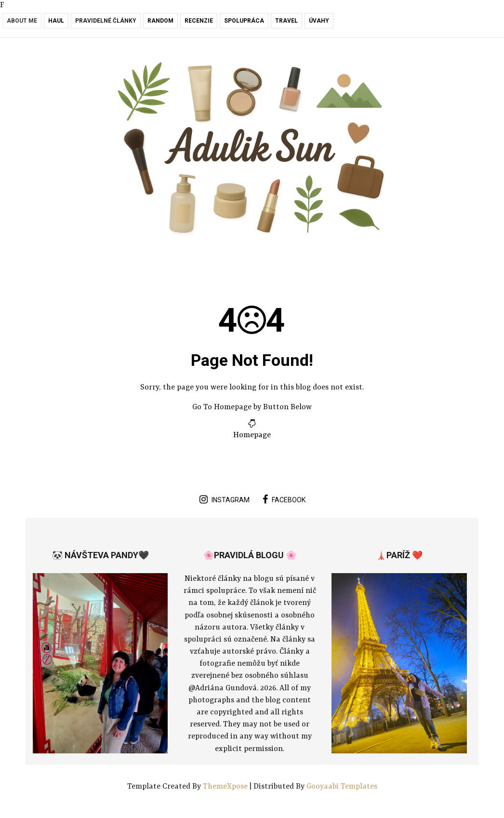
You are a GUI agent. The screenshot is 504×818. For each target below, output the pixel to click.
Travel (286, 21)
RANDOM (160, 21)
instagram (225, 499)
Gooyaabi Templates (342, 787)
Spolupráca (244, 21)
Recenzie (199, 21)
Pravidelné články (106, 21)
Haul (56, 21)
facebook (284, 499)
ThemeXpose (226, 787)
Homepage (252, 435)
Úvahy (319, 21)
